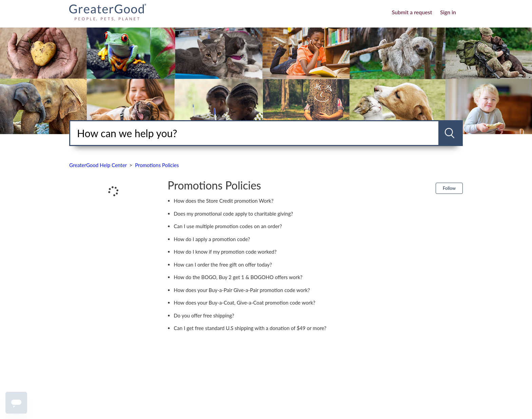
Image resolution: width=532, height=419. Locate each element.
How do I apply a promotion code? (212, 239)
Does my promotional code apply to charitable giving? (233, 214)
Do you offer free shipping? (204, 315)
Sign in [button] (448, 12)
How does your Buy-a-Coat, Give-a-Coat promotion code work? (244, 303)
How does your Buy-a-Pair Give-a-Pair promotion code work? (242, 290)
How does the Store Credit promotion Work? (224, 201)
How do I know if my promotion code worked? (225, 252)
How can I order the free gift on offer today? (223, 265)
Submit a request (412, 12)
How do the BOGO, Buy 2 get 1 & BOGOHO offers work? (238, 277)
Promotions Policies (157, 165)
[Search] (254, 133)
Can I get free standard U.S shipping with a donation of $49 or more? (250, 328)
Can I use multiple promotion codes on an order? (228, 226)
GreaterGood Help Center (98, 165)
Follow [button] (449, 188)
